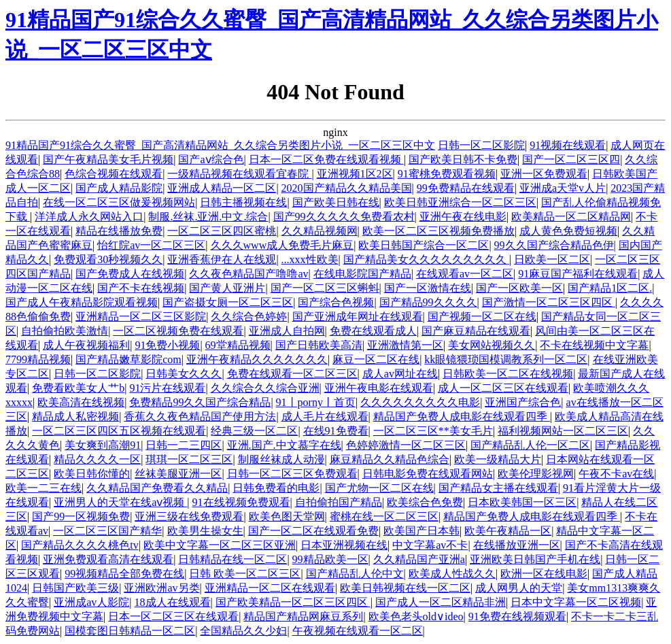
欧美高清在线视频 (81, 402)
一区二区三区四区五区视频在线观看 (119, 431)
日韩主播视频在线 (243, 202)
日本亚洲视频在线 (344, 545)
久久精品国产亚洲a (419, 559)
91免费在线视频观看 (517, 616)
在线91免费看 (336, 431)
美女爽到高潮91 (103, 445)
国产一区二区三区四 (571, 159)
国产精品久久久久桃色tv (80, 545)
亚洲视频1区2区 (355, 174)
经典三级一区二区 (254, 431)
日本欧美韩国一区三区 (522, 502)
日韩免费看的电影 (276, 488)
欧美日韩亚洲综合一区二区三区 (460, 202)
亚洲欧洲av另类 (161, 588)
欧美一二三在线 (44, 488)
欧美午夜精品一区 (508, 531)
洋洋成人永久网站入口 (89, 217)
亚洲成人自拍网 (287, 331)
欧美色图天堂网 (287, 516)
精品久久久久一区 (97, 459)
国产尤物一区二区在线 (379, 488)
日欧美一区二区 (552, 259)
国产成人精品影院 (119, 188)
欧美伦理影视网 (536, 474)
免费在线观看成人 (373, 331)
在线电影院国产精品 (362, 274)
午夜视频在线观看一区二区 (358, 631)
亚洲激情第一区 (405, 345)
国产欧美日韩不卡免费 (463, 159)
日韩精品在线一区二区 (233, 559)
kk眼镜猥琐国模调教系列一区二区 (506, 359)
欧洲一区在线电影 (544, 574)
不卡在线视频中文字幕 (594, 345)
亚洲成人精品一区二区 (222, 188)
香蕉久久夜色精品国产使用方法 (200, 417)
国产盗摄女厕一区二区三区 (228, 302)
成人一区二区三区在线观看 (503, 388)
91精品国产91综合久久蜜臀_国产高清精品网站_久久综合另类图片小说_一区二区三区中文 (220, 145)
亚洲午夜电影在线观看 (379, 388)
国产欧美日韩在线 (336, 202)
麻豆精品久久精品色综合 (390, 459)
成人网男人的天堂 (519, 588)
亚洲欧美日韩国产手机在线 (535, 559)
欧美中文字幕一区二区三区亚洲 (220, 545)
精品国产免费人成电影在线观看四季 (462, 417)
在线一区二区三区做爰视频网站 (119, 202)
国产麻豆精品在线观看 (476, 331)
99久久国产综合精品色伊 (554, 245)
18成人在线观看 (173, 602)
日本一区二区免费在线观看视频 (326, 159)
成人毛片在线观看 (325, 417)
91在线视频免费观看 (241, 502)
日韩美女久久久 (184, 374)
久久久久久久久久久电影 (420, 402)
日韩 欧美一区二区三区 (245, 574)
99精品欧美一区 (330, 559)
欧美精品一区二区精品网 (571, 217)
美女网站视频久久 (492, 345)
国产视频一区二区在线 (482, 317)
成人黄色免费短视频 (568, 231)
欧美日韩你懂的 (92, 474)
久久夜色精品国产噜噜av (248, 274)
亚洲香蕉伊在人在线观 (222, 259)
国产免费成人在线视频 (130, 274)
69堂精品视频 (238, 345)
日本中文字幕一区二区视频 (576, 602)
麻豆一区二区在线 (376, 359)
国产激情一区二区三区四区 (549, 302)
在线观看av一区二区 (465, 274)
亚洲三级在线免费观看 (189, 516)
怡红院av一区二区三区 (151, 245)
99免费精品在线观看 (466, 188)
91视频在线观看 (568, 145)
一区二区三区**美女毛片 (433, 431)
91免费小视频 (167, 345)
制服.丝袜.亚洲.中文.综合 (208, 217)
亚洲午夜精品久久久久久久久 (257, 359)
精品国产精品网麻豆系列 (303, 616)
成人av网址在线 (400, 374)
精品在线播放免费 (119, 231)
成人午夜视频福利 (86, 345)
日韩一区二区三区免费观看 (292, 474)
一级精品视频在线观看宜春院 (239, 174)
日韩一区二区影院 (481, 145)
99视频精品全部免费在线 (124, 574)
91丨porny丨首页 (316, 402)
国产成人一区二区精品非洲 (441, 602)
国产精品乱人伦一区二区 (530, 445)
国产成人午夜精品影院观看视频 (82, 302)
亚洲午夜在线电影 (463, 217)
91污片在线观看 (167, 388)
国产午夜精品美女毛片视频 (108, 159)
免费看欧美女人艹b (78, 388)
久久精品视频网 (320, 231)
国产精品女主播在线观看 (498, 488)
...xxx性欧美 (310, 259)
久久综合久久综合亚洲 (265, 388)
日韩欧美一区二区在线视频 (508, 374)
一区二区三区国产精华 (107, 531)
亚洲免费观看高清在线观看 (108, 559)
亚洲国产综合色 (523, 402)
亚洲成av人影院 (91, 602)
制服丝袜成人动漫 (281, 459)
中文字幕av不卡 (430, 545)
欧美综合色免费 (425, 502)
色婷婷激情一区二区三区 (406, 445)
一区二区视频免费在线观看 (178, 331)
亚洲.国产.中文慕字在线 (284, 445)
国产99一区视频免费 (81, 516)
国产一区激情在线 (428, 288)
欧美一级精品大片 (498, 459)
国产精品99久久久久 (428, 302)
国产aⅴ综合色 (211, 159)
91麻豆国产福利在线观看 (578, 274)
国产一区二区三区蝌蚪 (325, 288)
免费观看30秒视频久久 (108, 259)
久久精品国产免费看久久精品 (157, 488)
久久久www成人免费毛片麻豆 (282, 245)
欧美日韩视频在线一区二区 (405, 588)
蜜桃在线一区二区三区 (384, 516)
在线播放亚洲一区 (517, 545)
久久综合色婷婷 (249, 317)
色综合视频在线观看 (114, 174)
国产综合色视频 (336, 302)
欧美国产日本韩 (421, 531)
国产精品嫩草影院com (128, 359)
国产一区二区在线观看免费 (313, 531)
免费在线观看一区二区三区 (292, 374)
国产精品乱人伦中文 (355, 574)
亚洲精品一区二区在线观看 (270, 588)
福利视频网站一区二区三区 (563, 431)
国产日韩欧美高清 (319, 345)
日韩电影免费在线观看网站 (428, 474)
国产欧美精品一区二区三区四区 (293, 602)
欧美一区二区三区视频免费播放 (438, 231)
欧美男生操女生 (205, 531)
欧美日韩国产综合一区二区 (424, 245)
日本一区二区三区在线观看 (173, 616)
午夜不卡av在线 (616, 474)
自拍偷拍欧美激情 (65, 331)
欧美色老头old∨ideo (416, 616)
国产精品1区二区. (610, 288)
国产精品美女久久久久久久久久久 (426, 259)
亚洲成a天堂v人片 (563, 188)
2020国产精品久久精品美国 (347, 188)
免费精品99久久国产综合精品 (200, 402)
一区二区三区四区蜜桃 (222, 231)
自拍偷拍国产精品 (339, 502)
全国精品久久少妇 (243, 631)
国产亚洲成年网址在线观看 (358, 317)
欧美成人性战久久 (452, 574)
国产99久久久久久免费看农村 (344, 217)
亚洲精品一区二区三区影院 (141, 317)
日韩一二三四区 (184, 445)
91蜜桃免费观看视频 (447, 174)
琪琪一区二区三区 (189, 459)
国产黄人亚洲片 (227, 288)
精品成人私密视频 (75, 417)
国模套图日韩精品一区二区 (130, 631)
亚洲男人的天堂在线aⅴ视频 (120, 502)
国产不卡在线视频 (141, 288)
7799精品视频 (38, 359)
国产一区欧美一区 (519, 288)
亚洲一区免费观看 (544, 174)
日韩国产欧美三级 (75, 588)
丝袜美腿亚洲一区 (178, 474)
